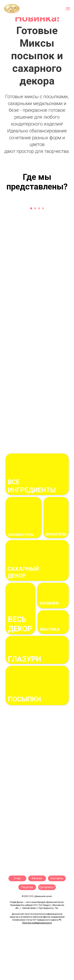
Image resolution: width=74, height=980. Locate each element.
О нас (17, 878)
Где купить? (47, 887)
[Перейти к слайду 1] (33, 161)
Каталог (37, 878)
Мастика (50, 629)
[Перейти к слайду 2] (37, 161)
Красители (56, 534)
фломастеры (21, 535)
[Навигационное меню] (68, 9)
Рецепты (27, 887)
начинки (49, 603)
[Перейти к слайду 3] (41, 161)
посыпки (24, 699)
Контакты (57, 878)
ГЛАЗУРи (24, 659)
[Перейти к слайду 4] (43, 208)
